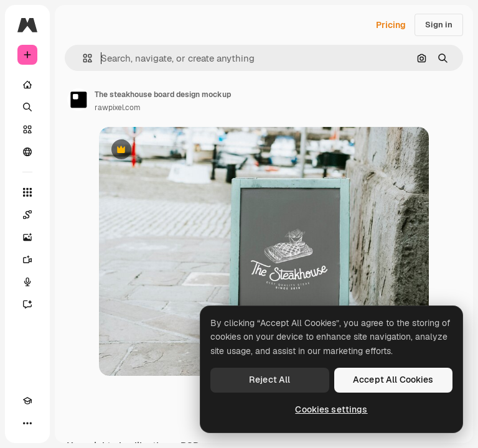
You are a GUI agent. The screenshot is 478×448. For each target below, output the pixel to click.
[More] (27, 423)
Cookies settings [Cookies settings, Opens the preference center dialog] (331, 409)
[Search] (27, 107)
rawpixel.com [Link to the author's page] (118, 108)
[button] (82, 58)
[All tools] (27, 192)
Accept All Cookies (393, 380)
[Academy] (27, 401)
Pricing (391, 25)
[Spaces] (27, 215)
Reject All (269, 380)
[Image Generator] (27, 237)
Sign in (439, 25)
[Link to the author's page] (78, 100)
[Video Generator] (27, 259)
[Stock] (27, 129)
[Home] (27, 85)
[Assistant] (27, 304)
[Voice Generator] (27, 282)
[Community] (27, 152)
